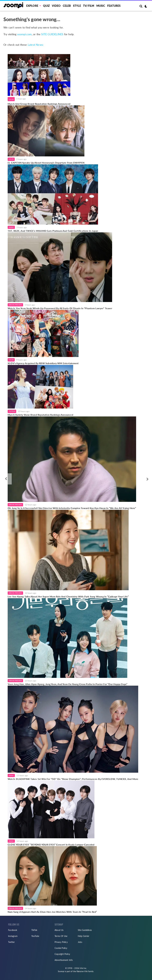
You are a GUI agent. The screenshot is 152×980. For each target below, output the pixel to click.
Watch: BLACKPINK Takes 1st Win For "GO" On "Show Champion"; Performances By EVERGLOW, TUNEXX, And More (73, 779)
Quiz (46, 6)
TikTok (34, 930)
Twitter (11, 942)
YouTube (35, 936)
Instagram (13, 936)
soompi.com (25, 34)
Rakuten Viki (82, 971)
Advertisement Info (64, 960)
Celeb (67, 6)
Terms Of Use (61, 936)
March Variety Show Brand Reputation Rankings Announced (40, 415)
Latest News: (36, 45)
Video (56, 6)
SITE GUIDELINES (52, 34)
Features (114, 6)
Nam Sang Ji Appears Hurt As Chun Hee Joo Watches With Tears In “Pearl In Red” (52, 912)
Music (101, 6)
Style (77, 6)
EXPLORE (32, 6)
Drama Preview (15, 305)
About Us (59, 930)
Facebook (13, 930)
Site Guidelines (85, 930)
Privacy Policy (61, 942)
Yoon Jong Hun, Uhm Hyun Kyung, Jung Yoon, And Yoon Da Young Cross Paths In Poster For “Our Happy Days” (67, 684)
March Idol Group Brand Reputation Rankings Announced (39, 104)
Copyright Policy (62, 954)
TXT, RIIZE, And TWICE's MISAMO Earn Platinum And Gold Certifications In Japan (53, 231)
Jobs (80, 942)
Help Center (83, 936)
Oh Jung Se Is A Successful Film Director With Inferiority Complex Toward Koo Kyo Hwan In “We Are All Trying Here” (72, 508)
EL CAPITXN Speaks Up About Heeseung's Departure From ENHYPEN (46, 163)
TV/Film (12, 411)
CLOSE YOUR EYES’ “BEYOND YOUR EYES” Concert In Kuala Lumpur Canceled (51, 845)
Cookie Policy (61, 948)
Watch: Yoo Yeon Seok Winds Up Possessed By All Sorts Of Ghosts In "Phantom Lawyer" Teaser (60, 308)
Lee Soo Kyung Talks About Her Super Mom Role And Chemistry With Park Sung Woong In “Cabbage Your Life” (68, 596)
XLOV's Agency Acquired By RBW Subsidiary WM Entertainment (43, 363)
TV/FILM (89, 6)
